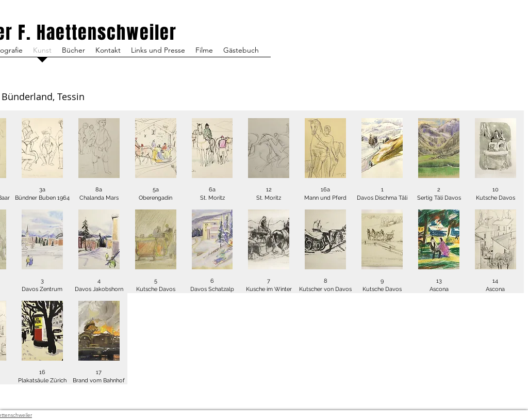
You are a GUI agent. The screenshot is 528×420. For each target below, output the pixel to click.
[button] (42, 156)
